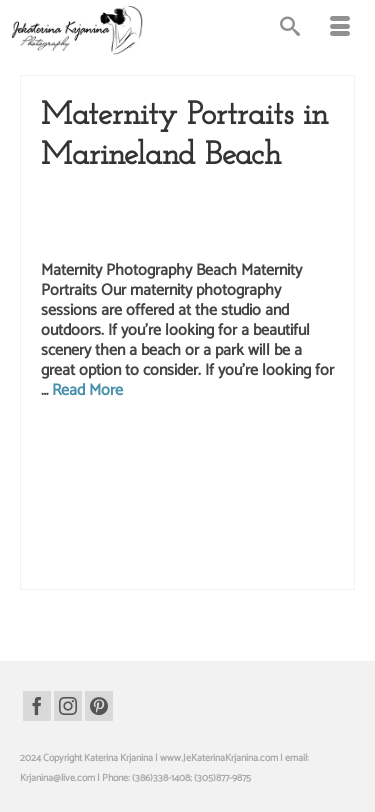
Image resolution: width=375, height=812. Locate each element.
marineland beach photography (181, 464)
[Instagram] (68, 706)
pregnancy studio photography (261, 548)
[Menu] (340, 30)
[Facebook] (37, 706)
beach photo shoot (88, 443)
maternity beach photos (269, 485)
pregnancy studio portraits (93, 569)
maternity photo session (156, 506)
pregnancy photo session (248, 527)
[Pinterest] (99, 706)
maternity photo (73, 506)
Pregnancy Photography (272, 216)
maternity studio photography (136, 527)
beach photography (168, 443)
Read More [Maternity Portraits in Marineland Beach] (87, 390)
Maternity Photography (159, 216)
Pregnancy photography (147, 548)
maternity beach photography (158, 485)
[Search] (290, 30)
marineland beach (247, 443)
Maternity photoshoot (251, 506)
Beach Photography (150, 196)
